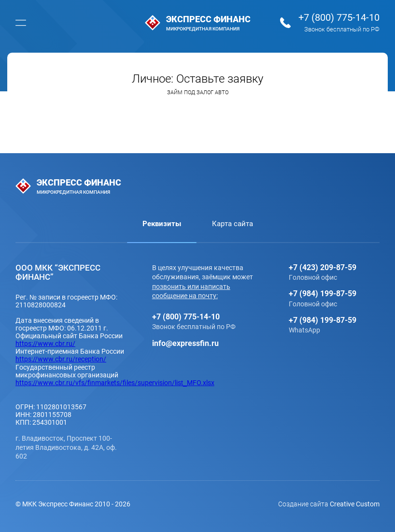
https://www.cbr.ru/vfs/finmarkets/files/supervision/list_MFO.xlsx (115, 382)
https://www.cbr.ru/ (45, 343)
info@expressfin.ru (185, 343)
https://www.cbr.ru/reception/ (61, 359)
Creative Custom (355, 504)
